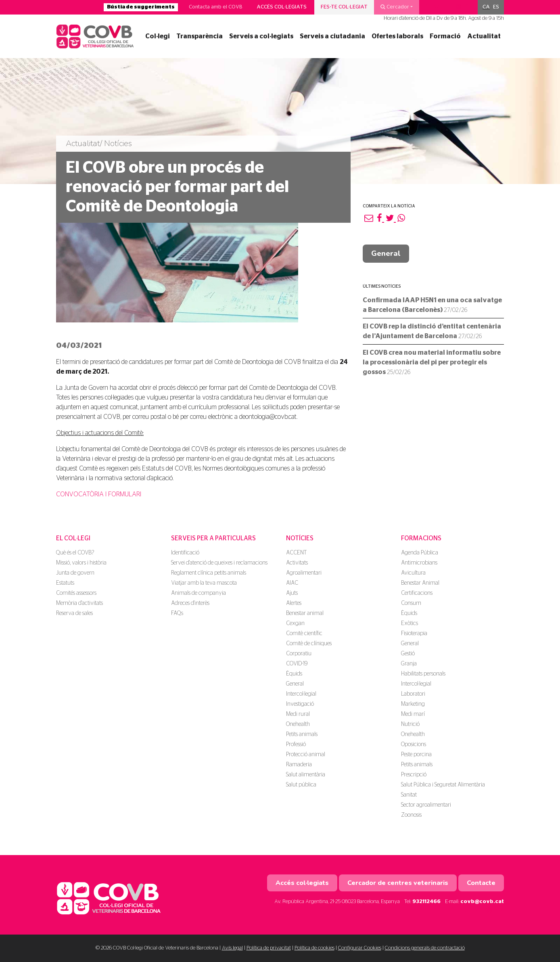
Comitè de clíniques (309, 644)
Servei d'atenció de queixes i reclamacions (219, 563)
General (386, 253)
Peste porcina (416, 755)
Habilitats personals (423, 674)
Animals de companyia (199, 593)
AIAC (292, 583)
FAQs (177, 613)
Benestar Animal (420, 583)
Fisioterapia (414, 634)
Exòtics (410, 623)
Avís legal (232, 948)
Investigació (300, 704)
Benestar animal (305, 613)
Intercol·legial (301, 694)
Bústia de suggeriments (141, 7)
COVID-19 (297, 664)
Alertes (294, 603)
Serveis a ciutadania (332, 36)
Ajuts (292, 593)
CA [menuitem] (486, 7)
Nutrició (410, 724)
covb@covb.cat (482, 902)
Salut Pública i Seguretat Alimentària (443, 785)
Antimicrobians (419, 563)
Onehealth (298, 724)
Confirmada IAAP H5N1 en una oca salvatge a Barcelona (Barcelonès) (432, 305)
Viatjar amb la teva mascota (204, 583)
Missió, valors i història (81, 563)
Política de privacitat (269, 948)
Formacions (421, 538)
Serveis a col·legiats (261, 36)
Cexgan (295, 623)
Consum (411, 603)
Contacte (481, 883)
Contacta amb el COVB (216, 7)
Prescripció (414, 775)
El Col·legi (73, 538)
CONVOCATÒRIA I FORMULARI (99, 494)
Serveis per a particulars (213, 538)
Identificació (185, 553)
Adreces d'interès (190, 603)
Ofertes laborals (397, 36)
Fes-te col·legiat (344, 7)
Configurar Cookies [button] (360, 948)
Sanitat (409, 795)
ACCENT (296, 553)
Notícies (300, 538)
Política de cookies (314, 948)
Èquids (294, 674)
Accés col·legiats (282, 7)
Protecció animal (306, 755)
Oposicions (414, 745)
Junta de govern (75, 573)
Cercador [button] (395, 7)
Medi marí (413, 714)
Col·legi (158, 36)
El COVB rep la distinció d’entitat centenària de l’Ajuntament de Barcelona (432, 331)
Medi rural (298, 714)
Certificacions (417, 593)
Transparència (200, 36)
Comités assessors (76, 593)
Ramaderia (299, 765)
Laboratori (413, 694)
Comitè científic (304, 634)
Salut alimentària (306, 775)
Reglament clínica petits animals (209, 573)
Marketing (413, 704)
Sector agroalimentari (426, 805)
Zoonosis (411, 815)
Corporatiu (299, 654)
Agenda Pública (420, 553)
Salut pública (301, 785)
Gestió (408, 654)
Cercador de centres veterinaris (398, 883)
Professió (296, 745)
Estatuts (65, 583)
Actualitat (484, 36)
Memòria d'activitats (79, 603)
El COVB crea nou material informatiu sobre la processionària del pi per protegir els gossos (432, 362)
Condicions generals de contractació (425, 948)
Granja (409, 664)
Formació (445, 36)
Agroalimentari (304, 573)
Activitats (297, 563)
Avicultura (413, 573)
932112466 (426, 902)
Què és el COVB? (75, 553)
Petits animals (302, 734)
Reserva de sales (74, 613)
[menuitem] (486, 7)
